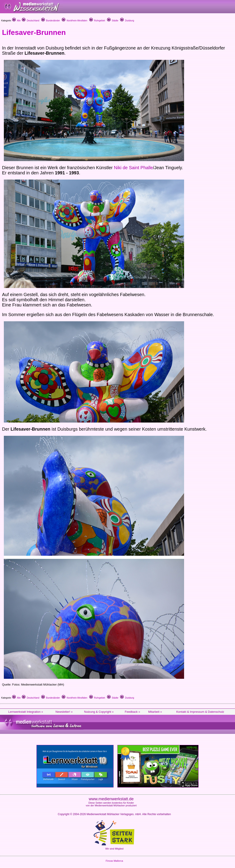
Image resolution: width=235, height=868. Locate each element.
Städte (113, 21)
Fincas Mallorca (114, 861)
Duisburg (127, 21)
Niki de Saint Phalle (133, 168)
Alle (16, 21)
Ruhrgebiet (97, 21)
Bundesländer (51, 21)
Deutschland (31, 21)
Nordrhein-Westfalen (74, 21)
